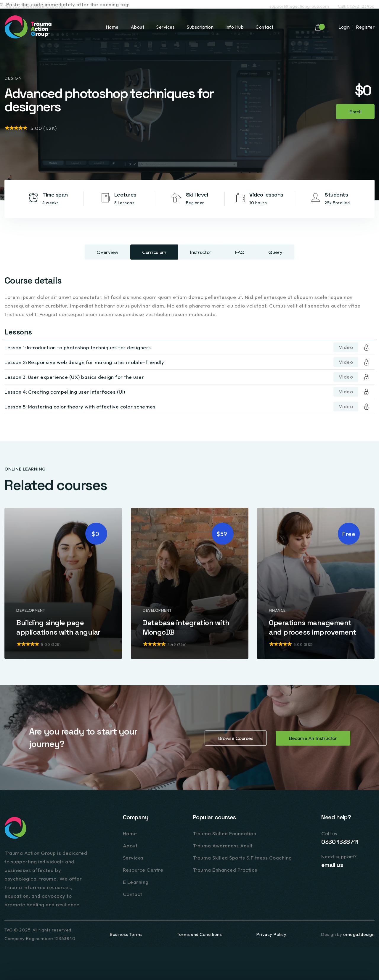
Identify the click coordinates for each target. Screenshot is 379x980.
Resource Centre (143, 871)
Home (112, 27)
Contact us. (78, 6)
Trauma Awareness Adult (223, 846)
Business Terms (126, 934)
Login (344, 27)
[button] (318, 27)
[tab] (107, 252)
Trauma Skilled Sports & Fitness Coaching (242, 858)
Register (365, 27)
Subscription (200, 27)
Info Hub (235, 27)
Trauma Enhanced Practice (225, 871)
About (138, 27)
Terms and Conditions (199, 934)
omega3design (359, 934)
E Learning (136, 883)
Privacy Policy (271, 934)
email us (332, 866)
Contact (265, 27)
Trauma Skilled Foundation (225, 834)
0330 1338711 (340, 843)
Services (165, 27)
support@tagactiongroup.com (299, 6)
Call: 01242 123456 (356, 6)
